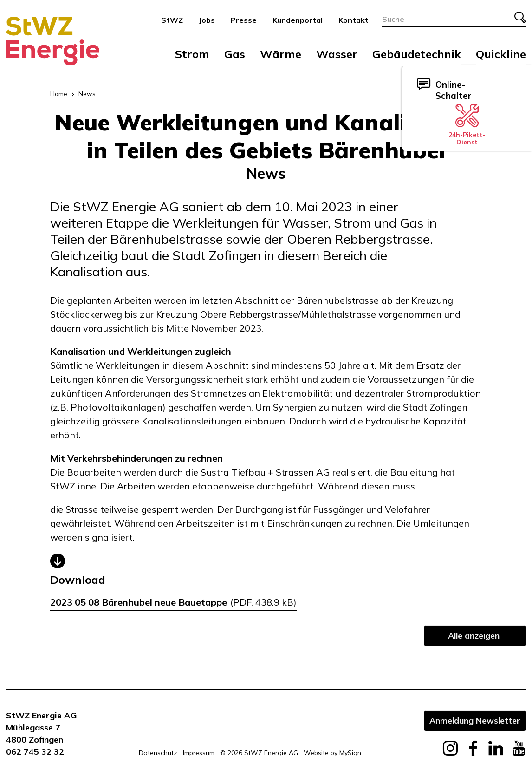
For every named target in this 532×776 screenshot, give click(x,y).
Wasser (337, 54)
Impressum (199, 753)
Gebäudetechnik (417, 54)
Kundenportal (298, 20)
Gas (235, 54)
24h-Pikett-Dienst (467, 125)
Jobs (207, 20)
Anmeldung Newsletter (475, 720)
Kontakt (354, 20)
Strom (192, 54)
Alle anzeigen (474, 635)
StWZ (172, 20)
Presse (244, 20)
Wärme (281, 54)
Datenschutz (158, 753)
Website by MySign (332, 753)
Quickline (501, 54)
